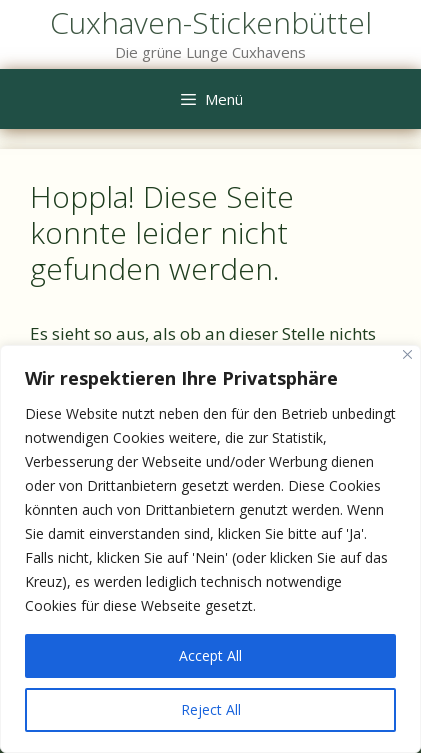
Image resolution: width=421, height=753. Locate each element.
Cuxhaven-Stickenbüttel (211, 22)
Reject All (211, 709)
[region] (210, 549)
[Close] (407, 354)
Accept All (210, 655)
